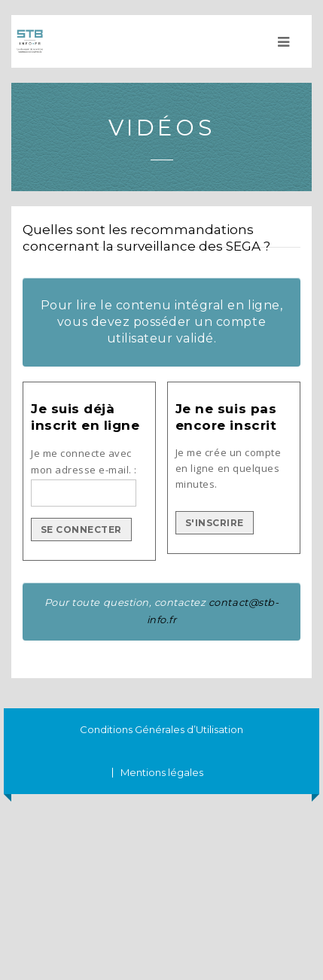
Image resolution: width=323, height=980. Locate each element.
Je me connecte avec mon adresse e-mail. (81, 461)
